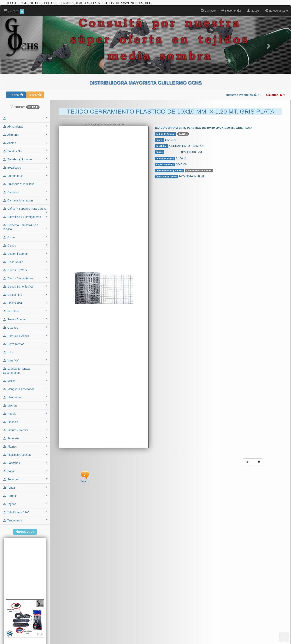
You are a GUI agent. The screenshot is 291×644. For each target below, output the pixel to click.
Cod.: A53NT (25, 629)
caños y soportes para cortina (25, 137)
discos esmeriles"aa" (25, 213)
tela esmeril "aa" (25, 439)
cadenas (25, 119)
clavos (25, 172)
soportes (25, 406)
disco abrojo (25, 188)
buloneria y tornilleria (25, 111)
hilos (25, 279)
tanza (25, 414)
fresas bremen (25, 246)
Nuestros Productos (243, 22)
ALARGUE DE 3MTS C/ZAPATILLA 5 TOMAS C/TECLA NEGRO (25, 637)
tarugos (25, 422)
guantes (25, 254)
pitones (25, 373)
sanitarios (25, 389)
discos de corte (25, 197)
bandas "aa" (25, 78)
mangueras (25, 324)
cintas (25, 164)
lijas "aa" (25, 287)
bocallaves (25, 94)
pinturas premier (25, 357)
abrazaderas (25, 53)
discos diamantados (25, 205)
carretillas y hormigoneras (25, 143)
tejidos (25, 431)
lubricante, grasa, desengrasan (25, 297)
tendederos (25, 447)
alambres (25, 61)
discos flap (25, 221)
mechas (25, 332)
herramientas (25, 271)
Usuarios (276, 22)
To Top (284, 637)
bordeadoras (25, 102)
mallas (25, 307)
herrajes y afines (25, 262)
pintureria (25, 365)
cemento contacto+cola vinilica (25, 154)
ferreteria (25, 238)
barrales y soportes (25, 86)
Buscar (35, 22)
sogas (25, 398)
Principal (16, 22)
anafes (25, 69)
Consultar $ (173, 79)
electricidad (25, 229)
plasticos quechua (25, 381)
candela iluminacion (25, 127)
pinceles (25, 348)
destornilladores (25, 180)
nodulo (25, 340)
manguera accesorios (25, 316)
